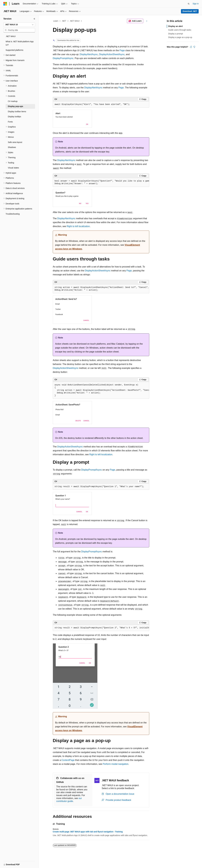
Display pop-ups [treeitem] (16, 106)
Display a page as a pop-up (180, 37)
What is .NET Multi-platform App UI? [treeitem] (20, 43)
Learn (56, 21)
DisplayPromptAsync (63, 58)
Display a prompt (176, 34)
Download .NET (190, 11)
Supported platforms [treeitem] (14, 50)
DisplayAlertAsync (89, 54)
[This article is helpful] (191, 47)
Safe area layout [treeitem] (15, 142)
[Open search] (189, 4)
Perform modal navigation (116, 764)
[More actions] (147, 21)
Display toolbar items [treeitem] (17, 111)
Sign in (196, 4)
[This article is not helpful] (194, 47)
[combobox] (19, 25)
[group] (101, 182)
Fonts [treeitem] (10, 122)
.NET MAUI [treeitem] (11, 36)
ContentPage (68, 760)
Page (122, 50)
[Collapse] (34, 19)
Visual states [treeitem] (13, 168)
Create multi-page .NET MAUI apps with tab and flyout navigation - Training (88, 832)
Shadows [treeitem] (12, 147)
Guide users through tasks (180, 30)
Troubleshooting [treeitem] (13, 214)
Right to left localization (78, 226)
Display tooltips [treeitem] (14, 117)
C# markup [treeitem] (13, 101)
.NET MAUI (75, 21)
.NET (64, 21)
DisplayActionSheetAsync (112, 54)
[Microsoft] (5, 4)
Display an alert (175, 26)
